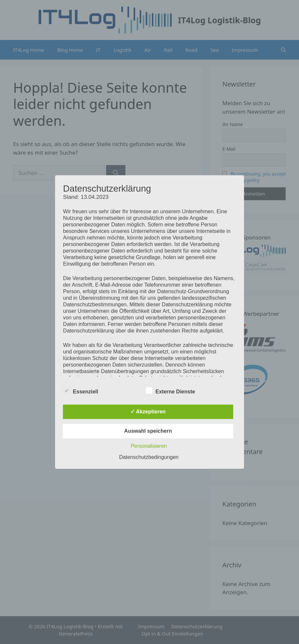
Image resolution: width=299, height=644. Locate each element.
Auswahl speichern (148, 431)
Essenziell (81, 390)
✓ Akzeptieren (148, 412)
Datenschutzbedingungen (149, 457)
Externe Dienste (170, 390)
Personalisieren (149, 446)
